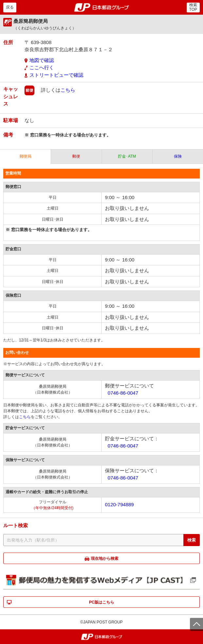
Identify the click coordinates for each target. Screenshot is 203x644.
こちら (68, 90)
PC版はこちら (101, 602)
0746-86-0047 (123, 393)
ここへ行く (42, 67)
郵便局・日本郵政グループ (101, 8)
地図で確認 (42, 60)
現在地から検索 (105, 558)
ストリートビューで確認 (56, 75)
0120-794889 (119, 504)
